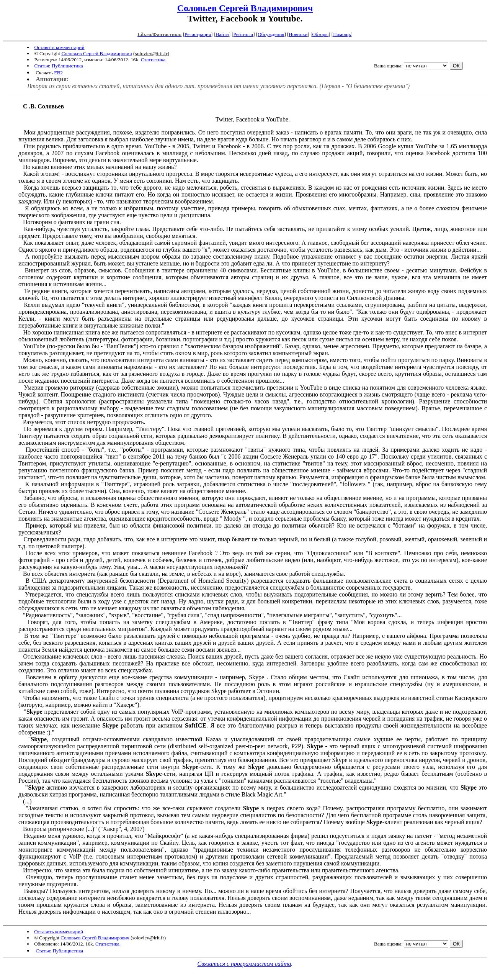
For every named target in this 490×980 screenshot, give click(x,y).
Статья (42, 66)
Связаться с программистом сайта (244, 964)
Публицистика (67, 66)
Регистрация (198, 34)
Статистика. (154, 60)
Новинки (298, 34)
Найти (222, 34)
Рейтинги (243, 34)
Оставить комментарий (60, 47)
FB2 (58, 73)
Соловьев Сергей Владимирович (245, 8)
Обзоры (320, 34)
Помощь (342, 34)
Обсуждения (271, 34)
